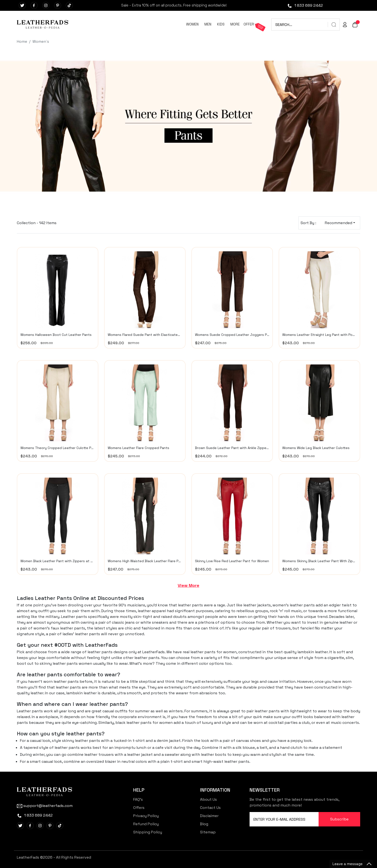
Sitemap (208, 832)
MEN (208, 24)
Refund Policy (146, 824)
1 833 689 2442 (305, 5)
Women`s (41, 41)
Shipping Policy (148, 832)
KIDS (221, 24)
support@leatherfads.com (45, 806)
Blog (204, 824)
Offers (139, 808)
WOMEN (192, 24)
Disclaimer (209, 816)
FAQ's (138, 799)
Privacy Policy (146, 816)
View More (188, 585)
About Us (208, 799)
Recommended (339, 223)
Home (22, 41)
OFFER (249, 24)
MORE (235, 24)
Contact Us (210, 808)
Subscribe (339, 819)
